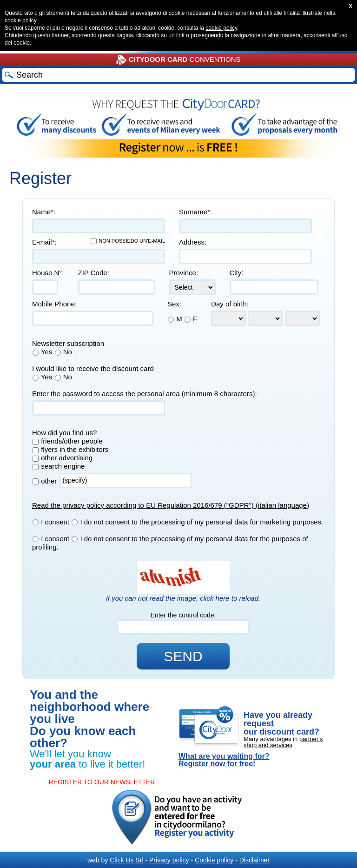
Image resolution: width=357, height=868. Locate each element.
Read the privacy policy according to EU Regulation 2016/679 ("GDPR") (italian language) (171, 505)
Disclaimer (255, 860)
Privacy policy (169, 860)
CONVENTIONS (178, 60)
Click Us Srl (126, 860)
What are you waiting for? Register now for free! (224, 760)
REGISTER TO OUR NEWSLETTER (102, 782)
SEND (183, 656)
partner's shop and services (283, 742)
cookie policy (221, 28)
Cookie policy (214, 860)
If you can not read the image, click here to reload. (183, 598)
